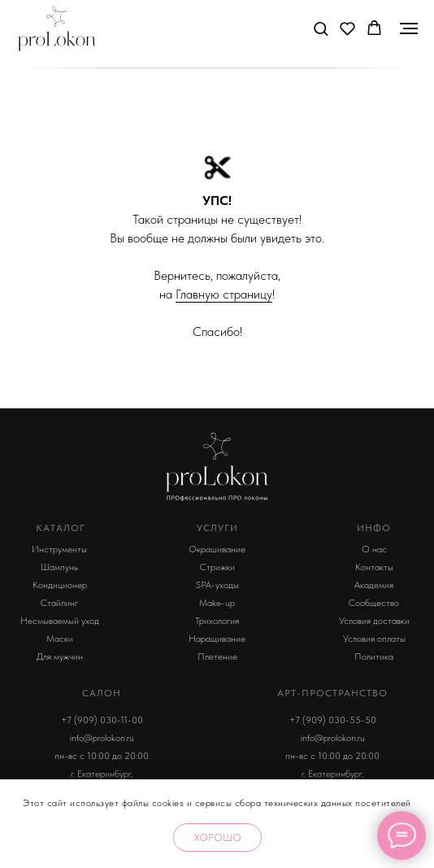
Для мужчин (60, 656)
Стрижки (217, 567)
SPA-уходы (217, 585)
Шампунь (59, 567)
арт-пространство (332, 693)
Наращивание (217, 639)
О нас (374, 549)
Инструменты (59, 549)
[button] (321, 28)
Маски (60, 639)
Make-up (217, 603)
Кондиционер (60, 585)
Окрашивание (217, 549)
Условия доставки (374, 621)
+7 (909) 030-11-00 (102, 720)
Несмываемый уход (60, 621)
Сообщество (374, 603)
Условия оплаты (374, 639)
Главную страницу (224, 294)
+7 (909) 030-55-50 (333, 720)
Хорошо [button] (217, 837)
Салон (102, 693)
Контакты (374, 567)
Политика (374, 656)
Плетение (217, 656)
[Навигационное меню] (409, 28)
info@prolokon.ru (102, 738)
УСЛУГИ (217, 528)
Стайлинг (59, 603)
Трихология (217, 621)
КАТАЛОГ (61, 528)
